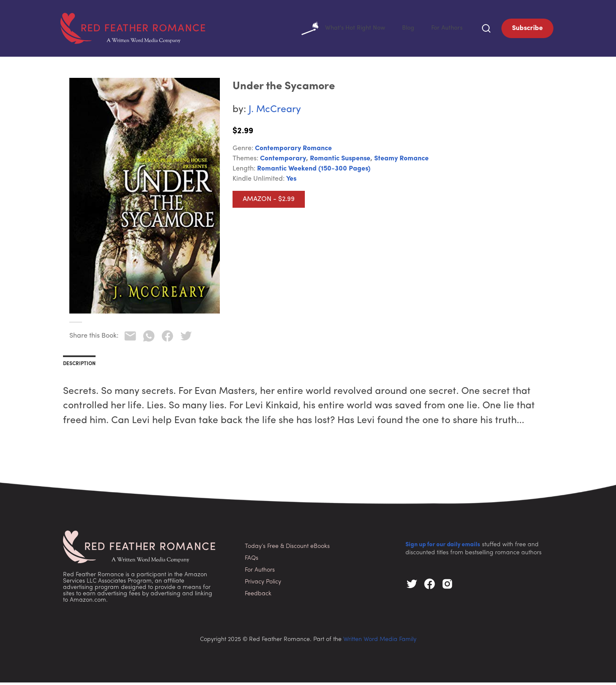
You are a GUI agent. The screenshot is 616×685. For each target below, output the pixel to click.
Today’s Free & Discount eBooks (287, 549)
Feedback (258, 596)
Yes (291, 182)
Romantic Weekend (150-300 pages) (314, 171)
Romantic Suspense (340, 161)
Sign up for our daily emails (443, 547)
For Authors (445, 30)
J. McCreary (275, 112)
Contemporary (283, 161)
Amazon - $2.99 (269, 202)
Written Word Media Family (380, 642)
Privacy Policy (263, 585)
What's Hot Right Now (335, 30)
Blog (404, 30)
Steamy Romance (401, 161)
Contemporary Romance (293, 151)
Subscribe (527, 30)
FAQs (252, 561)
